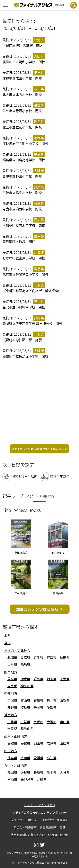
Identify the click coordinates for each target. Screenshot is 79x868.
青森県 (25, 657)
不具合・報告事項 (25, 827)
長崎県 (38, 772)
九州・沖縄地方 (16, 765)
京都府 (38, 722)
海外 (7, 635)
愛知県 (52, 707)
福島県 (25, 664)
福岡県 (12, 772)
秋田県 (65, 657)
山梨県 (65, 700)
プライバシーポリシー (25, 820)
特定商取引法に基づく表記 (28, 835)
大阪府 (52, 722)
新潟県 (12, 700)
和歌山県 (27, 729)
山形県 (12, 664)
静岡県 (38, 707)
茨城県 (12, 679)
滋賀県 (25, 722)
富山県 (25, 700)
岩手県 (38, 657)
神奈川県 (27, 686)
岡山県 (38, 743)
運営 (62, 827)
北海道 (12, 657)
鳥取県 (12, 743)
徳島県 (12, 758)
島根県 (25, 743)
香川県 (25, 758)
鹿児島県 (27, 779)
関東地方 (11, 672)
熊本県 (52, 772)
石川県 (38, 700)
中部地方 (11, 693)
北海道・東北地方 (17, 651)
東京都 (12, 686)
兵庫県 (65, 722)
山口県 (65, 743)
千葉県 (65, 679)
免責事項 (62, 820)
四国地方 (11, 751)
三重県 (12, 722)
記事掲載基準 (48, 827)
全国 (7, 643)
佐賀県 (25, 772)
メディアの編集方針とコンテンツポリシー (40, 812)
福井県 (52, 700)
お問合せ (48, 820)
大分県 (65, 772)
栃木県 (25, 679)
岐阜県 (25, 707)
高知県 (52, 758)
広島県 (52, 743)
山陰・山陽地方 (16, 736)
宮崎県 (12, 779)
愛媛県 (38, 758)
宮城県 (52, 657)
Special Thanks (58, 835)
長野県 (12, 707)
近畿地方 (11, 715)
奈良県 (12, 729)
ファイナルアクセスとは (40, 805)
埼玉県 (52, 679)
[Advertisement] (39, 402)
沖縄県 (42, 779)
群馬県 (38, 679)
